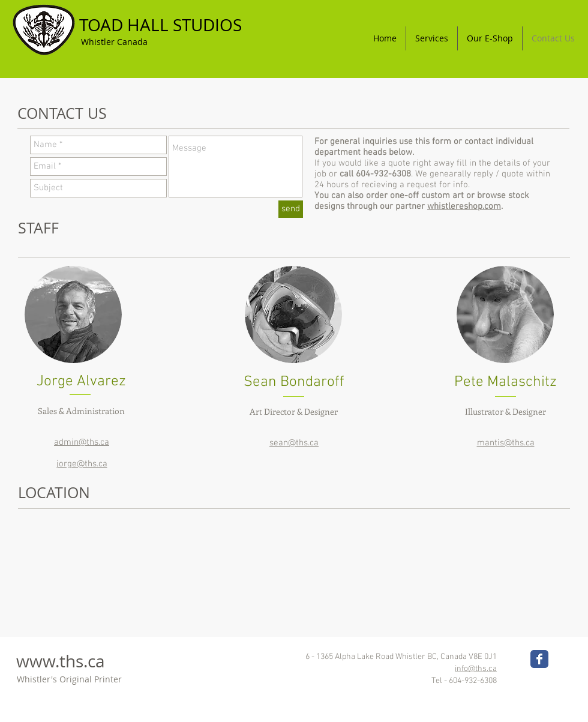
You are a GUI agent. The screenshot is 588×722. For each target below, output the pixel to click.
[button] (432, 38)
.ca (94, 661)
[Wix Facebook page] (539, 659)
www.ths (50, 661)
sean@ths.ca (294, 443)
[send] (291, 209)
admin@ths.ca (82, 442)
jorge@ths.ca (82, 464)
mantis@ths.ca (506, 443)
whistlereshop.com (464, 206)
